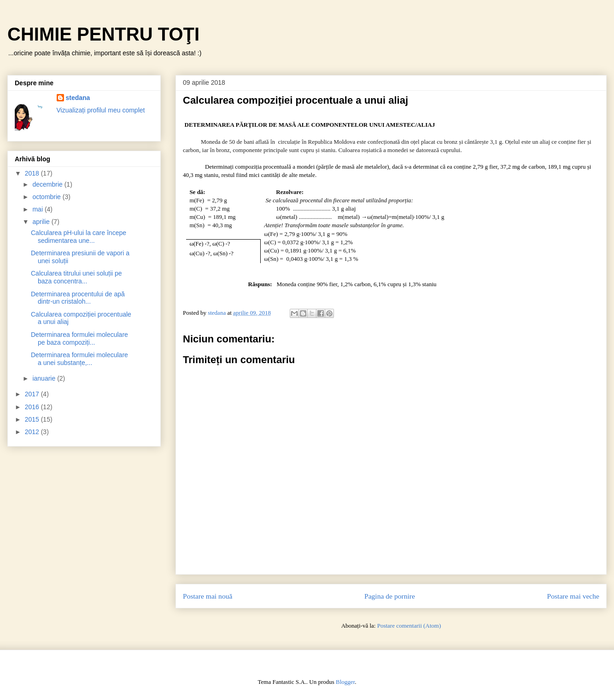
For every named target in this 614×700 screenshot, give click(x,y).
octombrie (47, 197)
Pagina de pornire (390, 596)
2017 (33, 394)
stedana (78, 98)
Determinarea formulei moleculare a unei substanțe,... (79, 359)
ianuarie (45, 378)
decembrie (48, 184)
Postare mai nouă (208, 596)
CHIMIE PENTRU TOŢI (103, 34)
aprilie (42, 222)
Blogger (345, 682)
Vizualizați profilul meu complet (101, 110)
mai (38, 209)
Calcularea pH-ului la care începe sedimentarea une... (79, 237)
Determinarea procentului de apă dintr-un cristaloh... (78, 298)
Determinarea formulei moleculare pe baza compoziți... (79, 338)
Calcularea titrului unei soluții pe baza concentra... (76, 277)
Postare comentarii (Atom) (409, 626)
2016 (33, 407)
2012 (33, 432)
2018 (33, 173)
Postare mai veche (573, 596)
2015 (33, 419)
